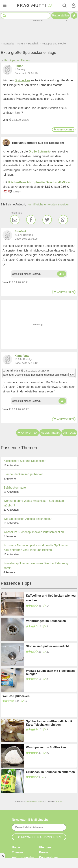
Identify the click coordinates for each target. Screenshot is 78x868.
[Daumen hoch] (62, 274)
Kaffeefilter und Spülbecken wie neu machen (51, 598)
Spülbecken (22, 80)
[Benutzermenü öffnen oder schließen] (73, 5)
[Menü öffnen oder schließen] (5, 5)
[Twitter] (47, 220)
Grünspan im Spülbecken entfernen (50, 772)
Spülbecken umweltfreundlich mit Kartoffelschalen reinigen (49, 723)
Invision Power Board (34, 801)
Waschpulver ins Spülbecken (46, 747)
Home (16, 847)
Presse (44, 852)
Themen (17, 852)
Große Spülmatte (40, 152)
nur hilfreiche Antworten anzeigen (48, 204)
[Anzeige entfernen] (3, 856)
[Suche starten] (4, 16)
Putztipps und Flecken (17, 60)
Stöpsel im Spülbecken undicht (47, 646)
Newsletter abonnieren (39, 837)
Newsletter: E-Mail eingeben (31, 820)
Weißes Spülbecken (16, 696)
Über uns (45, 847)
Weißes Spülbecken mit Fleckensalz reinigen (51, 672)
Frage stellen (61, 15)
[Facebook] (31, 220)
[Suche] (64, 5)
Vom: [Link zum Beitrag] (6, 120)
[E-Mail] (15, 220)
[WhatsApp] (63, 220)
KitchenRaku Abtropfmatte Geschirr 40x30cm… (41, 182)
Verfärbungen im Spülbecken (46, 621)
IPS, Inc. (59, 801)
